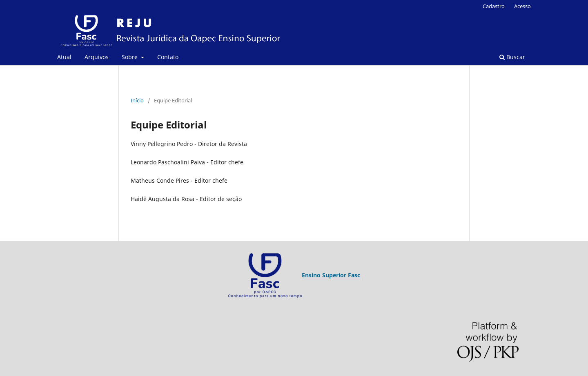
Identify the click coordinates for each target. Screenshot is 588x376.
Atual (64, 57)
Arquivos (97, 57)
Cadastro (494, 6)
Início (137, 100)
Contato (168, 57)
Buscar (512, 57)
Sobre (130, 57)
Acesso (522, 6)
